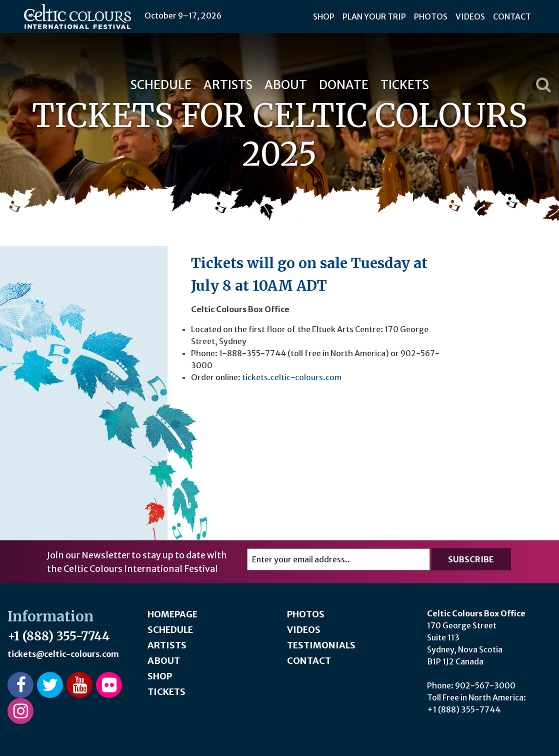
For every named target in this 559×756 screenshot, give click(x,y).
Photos (431, 17)
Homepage (172, 614)
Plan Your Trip (374, 17)
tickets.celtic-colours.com (292, 377)
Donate (344, 85)
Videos (470, 17)
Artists (228, 85)
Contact (512, 17)
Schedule (161, 85)
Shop (324, 17)
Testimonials (321, 645)
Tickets (405, 85)
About (286, 85)
